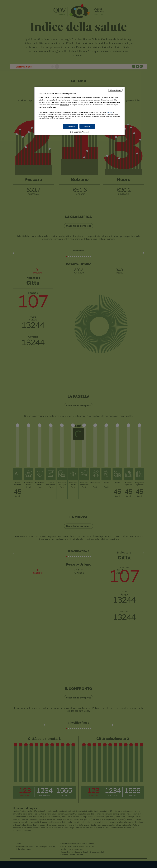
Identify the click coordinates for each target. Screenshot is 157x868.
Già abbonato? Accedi (80, 132)
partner (110, 113)
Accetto (87, 126)
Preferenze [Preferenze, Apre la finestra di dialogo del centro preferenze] (70, 126)
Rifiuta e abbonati (115, 90)
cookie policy (65, 105)
